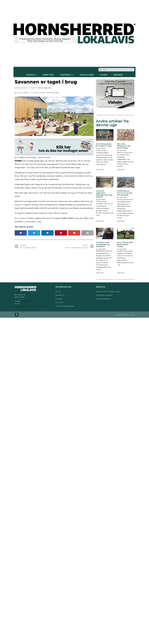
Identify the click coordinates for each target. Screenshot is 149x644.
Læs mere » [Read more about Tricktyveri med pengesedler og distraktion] (100, 273)
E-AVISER (104, 75)
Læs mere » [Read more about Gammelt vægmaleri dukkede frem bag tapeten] (100, 221)
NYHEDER (32, 75)
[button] (21, 233)
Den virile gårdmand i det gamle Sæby (124, 146)
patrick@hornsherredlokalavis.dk (28, 306)
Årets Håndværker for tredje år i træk (104, 145)
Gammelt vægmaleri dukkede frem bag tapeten (104, 194)
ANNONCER (118, 75)
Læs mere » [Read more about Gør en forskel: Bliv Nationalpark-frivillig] (121, 273)
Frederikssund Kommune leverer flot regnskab (125, 193)
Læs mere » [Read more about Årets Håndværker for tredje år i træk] (100, 169)
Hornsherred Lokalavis (21, 88)
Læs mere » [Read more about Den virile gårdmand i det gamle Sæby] (121, 169)
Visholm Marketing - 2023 (125, 315)
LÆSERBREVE (67, 75)
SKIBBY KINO (48, 75)
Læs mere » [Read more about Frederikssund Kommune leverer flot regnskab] (121, 221)
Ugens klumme (87, 75)
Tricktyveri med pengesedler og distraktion (103, 244)
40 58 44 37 (26, 301)
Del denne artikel (24, 227)
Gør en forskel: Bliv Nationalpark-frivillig (125, 244)
